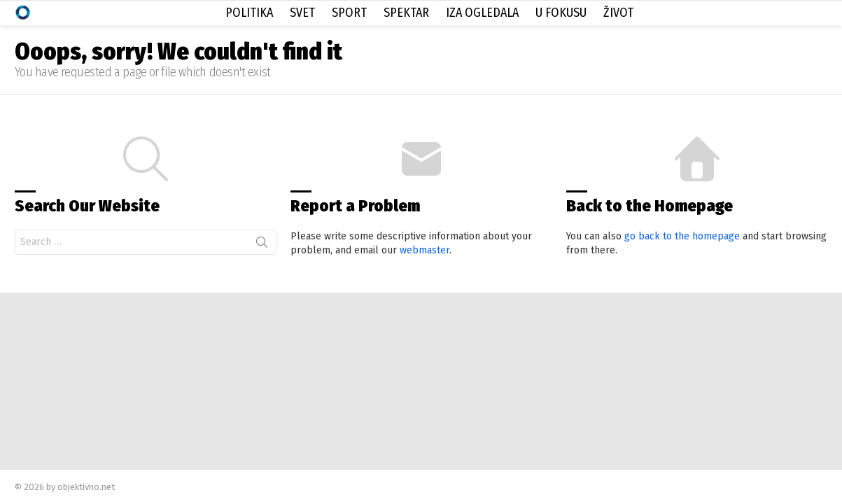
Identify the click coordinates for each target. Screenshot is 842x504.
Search (262, 245)
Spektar (406, 13)
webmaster (424, 250)
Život (618, 13)
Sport (349, 13)
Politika (249, 13)
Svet (302, 13)
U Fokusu (561, 13)
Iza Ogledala (482, 13)
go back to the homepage (682, 236)
